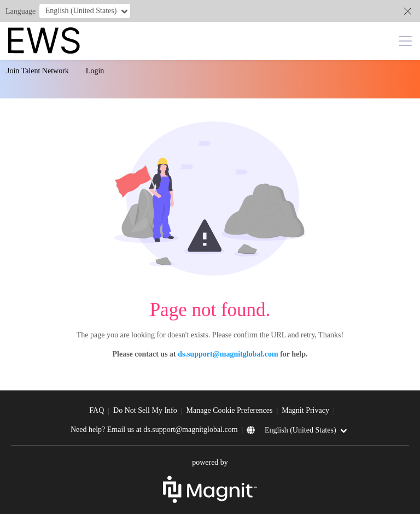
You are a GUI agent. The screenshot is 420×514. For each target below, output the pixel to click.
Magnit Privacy (305, 410)
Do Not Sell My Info (145, 410)
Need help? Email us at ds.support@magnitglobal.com (154, 430)
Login (95, 71)
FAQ (97, 410)
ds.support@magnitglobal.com (228, 354)
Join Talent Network (38, 71)
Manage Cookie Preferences (230, 410)
